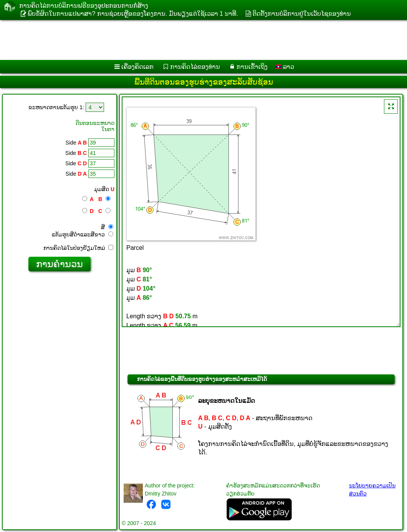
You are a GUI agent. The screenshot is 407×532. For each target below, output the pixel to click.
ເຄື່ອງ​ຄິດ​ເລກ (137, 67)
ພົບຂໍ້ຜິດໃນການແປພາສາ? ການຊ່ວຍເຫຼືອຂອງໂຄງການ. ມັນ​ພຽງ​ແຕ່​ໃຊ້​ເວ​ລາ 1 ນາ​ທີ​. (133, 14)
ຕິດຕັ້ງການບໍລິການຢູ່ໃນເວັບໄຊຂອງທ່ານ (302, 14)
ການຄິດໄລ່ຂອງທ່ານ (195, 67)
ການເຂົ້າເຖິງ (252, 67)
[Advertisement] (196, 40)
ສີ (107, 227)
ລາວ (285, 67)
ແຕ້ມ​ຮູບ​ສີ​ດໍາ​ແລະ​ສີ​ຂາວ (83, 234)
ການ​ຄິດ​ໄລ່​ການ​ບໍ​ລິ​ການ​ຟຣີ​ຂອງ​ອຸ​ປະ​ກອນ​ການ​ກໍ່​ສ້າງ (84, 6)
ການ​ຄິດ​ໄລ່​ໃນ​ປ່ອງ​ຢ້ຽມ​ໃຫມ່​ (78, 248)
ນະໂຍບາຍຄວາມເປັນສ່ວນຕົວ (372, 490)
